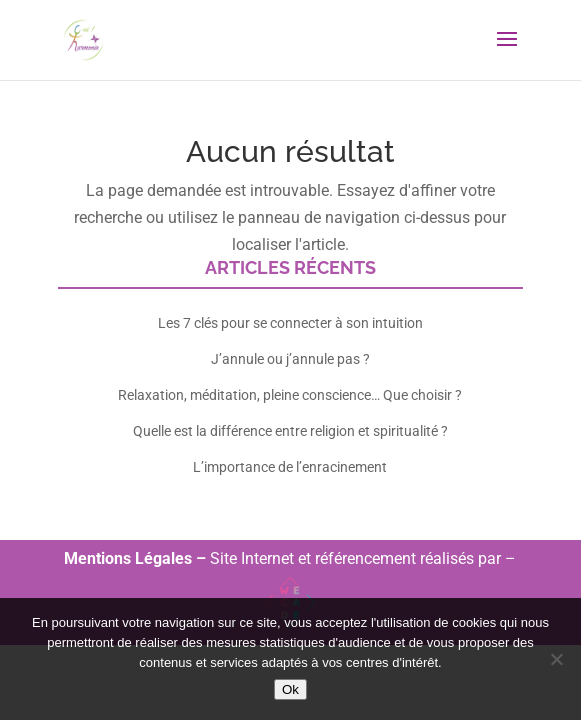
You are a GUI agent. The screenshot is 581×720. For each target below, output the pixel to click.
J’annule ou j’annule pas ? (290, 359)
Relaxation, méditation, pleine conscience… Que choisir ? (290, 395)
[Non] (556, 659)
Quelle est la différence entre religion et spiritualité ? (290, 431)
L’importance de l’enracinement (290, 467)
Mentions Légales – (137, 558)
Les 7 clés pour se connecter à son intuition (290, 323)
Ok (290, 689)
